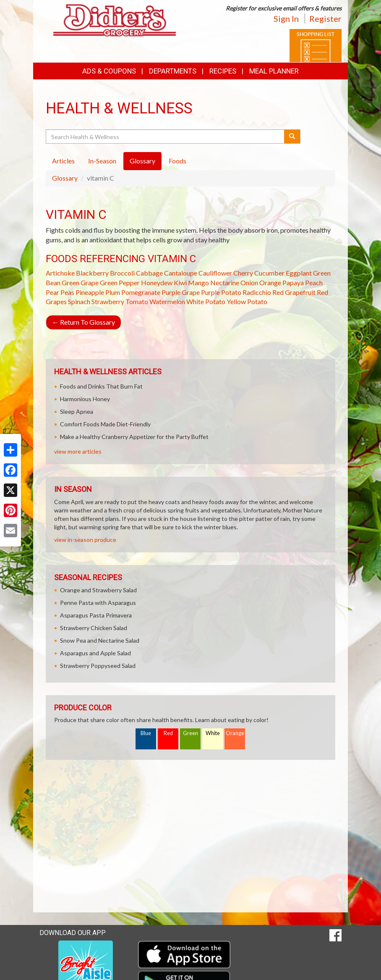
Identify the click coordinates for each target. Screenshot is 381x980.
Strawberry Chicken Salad (94, 628)
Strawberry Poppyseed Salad (98, 666)
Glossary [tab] (142, 161)
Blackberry (92, 273)
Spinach (79, 301)
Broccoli (122, 273)
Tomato (137, 301)
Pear (52, 292)
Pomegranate (141, 292)
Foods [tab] (177, 161)
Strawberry (108, 301)
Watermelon (167, 301)
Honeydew (157, 282)
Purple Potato (221, 292)
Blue (146, 733)
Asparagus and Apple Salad (95, 653)
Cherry (243, 273)
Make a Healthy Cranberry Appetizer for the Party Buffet (134, 437)
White (213, 733)
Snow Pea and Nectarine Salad (100, 640)
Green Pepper (120, 282)
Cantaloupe (181, 273)
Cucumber (269, 273)
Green (190, 733)
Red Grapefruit (294, 292)
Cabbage (149, 273)
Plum (113, 292)
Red (168, 733)
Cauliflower (215, 273)
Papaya (293, 282)
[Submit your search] (292, 137)
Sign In (286, 18)
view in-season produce (85, 540)
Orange (270, 282)
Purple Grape (181, 292)
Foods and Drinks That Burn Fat (101, 386)
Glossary (65, 178)
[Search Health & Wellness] (166, 137)
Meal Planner (274, 71)
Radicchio (257, 292)
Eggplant (299, 273)
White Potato (206, 301)
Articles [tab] (63, 161)
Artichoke (60, 273)
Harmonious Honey (85, 399)
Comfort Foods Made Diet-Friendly (105, 424)
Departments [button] (173, 71)
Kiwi (180, 282)
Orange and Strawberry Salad (98, 590)
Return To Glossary (84, 322)
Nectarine (225, 282)
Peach (314, 282)
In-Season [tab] (102, 161)
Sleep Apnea (77, 411)
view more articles (78, 451)
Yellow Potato (247, 301)
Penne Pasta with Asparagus (98, 603)
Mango (198, 282)
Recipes (223, 71)
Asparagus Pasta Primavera (96, 615)
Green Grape (80, 282)
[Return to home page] (115, 20)
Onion (249, 282)
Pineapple (90, 292)
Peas (67, 292)
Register (325, 18)
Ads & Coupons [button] (109, 71)
